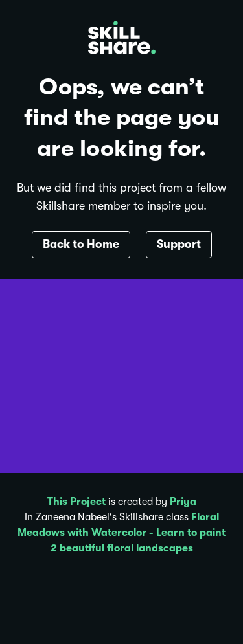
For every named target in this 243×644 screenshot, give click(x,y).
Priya (183, 502)
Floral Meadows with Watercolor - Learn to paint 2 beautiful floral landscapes (121, 533)
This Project (76, 502)
